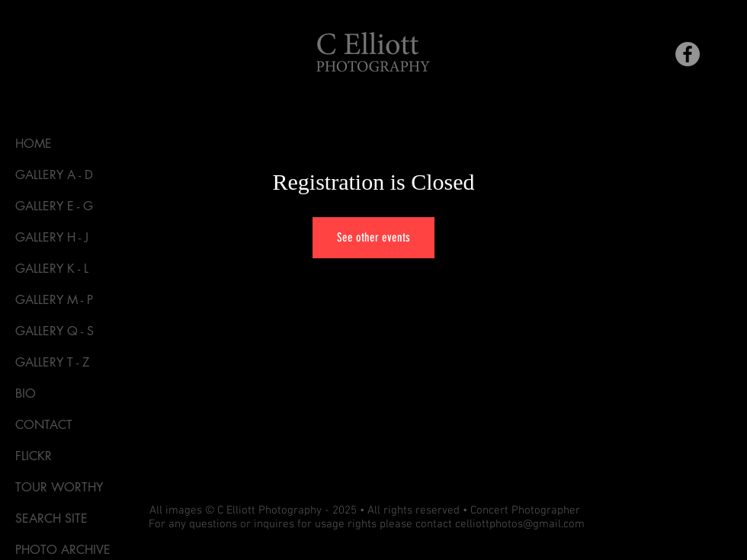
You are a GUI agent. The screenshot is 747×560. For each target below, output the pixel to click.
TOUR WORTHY (59, 487)
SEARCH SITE (51, 518)
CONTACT (44, 425)
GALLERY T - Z (52, 362)
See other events (373, 237)
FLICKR (34, 456)
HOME (34, 144)
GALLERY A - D (54, 175)
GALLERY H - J (52, 237)
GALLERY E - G (54, 206)
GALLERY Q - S (55, 331)
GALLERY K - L (52, 269)
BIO (26, 394)
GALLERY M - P (54, 300)
